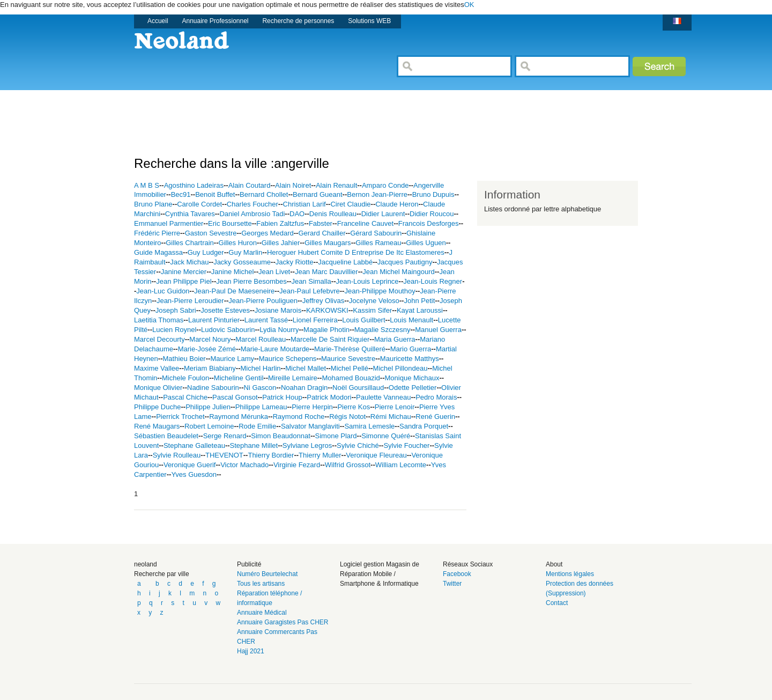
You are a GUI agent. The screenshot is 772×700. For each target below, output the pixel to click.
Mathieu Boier (184, 359)
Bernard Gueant (318, 194)
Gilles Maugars (328, 243)
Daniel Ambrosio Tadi (252, 214)
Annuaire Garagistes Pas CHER (283, 622)
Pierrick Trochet (180, 417)
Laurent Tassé (266, 320)
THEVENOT (224, 455)
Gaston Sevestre (211, 233)
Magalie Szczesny (383, 330)
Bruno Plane (153, 204)
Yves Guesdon (194, 474)
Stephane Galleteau (194, 445)
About (554, 564)
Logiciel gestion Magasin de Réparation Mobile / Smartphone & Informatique (380, 574)
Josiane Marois (278, 310)
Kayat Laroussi (420, 310)
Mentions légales (570, 574)
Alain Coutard (250, 185)
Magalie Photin (326, 330)
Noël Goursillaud (358, 388)
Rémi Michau (391, 417)
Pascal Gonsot (235, 397)
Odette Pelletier (413, 388)
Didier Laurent (383, 214)
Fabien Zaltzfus (280, 223)
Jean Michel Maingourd (398, 272)
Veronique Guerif (190, 465)
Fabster (321, 223)
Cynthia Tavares (190, 214)
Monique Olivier (158, 388)
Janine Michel (233, 272)
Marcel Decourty (159, 339)
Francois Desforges (429, 223)
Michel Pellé (350, 368)
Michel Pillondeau (400, 368)
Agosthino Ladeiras (194, 185)
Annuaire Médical (262, 613)
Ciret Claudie (350, 204)
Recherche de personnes (298, 21)
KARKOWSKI (327, 310)
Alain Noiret (293, 185)
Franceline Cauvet (366, 223)
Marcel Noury (210, 339)
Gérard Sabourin (376, 233)
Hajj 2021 (251, 651)
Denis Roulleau (333, 214)
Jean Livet (274, 272)
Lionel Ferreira (315, 320)
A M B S (147, 185)
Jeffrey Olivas (324, 301)
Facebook (457, 574)
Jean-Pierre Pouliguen (263, 301)
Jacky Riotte (295, 262)
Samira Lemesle (369, 426)
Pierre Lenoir (395, 407)
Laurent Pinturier (214, 320)
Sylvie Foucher (406, 445)
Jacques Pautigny (405, 262)
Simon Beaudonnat (281, 436)
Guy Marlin (245, 252)
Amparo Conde (385, 185)
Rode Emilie (257, 426)
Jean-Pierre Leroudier (190, 301)
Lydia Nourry (279, 330)
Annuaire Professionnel (216, 21)
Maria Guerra (395, 339)
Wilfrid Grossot (348, 465)
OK (469, 5)
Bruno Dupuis (433, 194)
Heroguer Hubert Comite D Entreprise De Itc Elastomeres (356, 252)
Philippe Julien (208, 407)
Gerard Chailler (322, 233)
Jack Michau (189, 262)
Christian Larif (305, 204)
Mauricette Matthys (410, 359)
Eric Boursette (230, 223)
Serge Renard (225, 436)
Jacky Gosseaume (242, 262)
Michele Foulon (185, 378)
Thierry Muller (320, 455)
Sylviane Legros (307, 445)
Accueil (158, 21)
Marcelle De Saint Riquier (330, 339)
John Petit (419, 301)
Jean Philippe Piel (184, 281)
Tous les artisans (261, 584)
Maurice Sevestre (348, 359)
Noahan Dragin (304, 388)
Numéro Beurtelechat (267, 574)
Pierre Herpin (312, 407)
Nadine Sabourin (213, 388)
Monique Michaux (412, 378)
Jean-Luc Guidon (163, 291)
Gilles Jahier (281, 243)
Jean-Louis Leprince (368, 281)
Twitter (452, 584)
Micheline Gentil (239, 378)
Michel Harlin (260, 368)
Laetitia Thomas (159, 320)
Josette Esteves (225, 310)
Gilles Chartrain (190, 243)
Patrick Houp (282, 397)
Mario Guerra (411, 349)
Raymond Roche (299, 417)
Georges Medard (268, 233)
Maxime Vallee (157, 368)
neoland (146, 564)
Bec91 (181, 194)
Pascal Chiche (185, 397)
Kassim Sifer (372, 310)
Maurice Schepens (288, 359)
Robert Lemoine (209, 426)
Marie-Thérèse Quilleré (350, 349)
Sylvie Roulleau (177, 455)
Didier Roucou (432, 214)
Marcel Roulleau (261, 339)
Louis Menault (411, 320)
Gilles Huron (238, 243)
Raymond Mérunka (239, 417)
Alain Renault (336, 185)
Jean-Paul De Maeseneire (234, 291)
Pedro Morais (436, 397)
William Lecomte (401, 465)
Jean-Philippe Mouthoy (380, 291)
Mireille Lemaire (293, 378)
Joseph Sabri (176, 310)
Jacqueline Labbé (345, 262)
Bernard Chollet (264, 194)
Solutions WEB (369, 21)
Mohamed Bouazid (351, 378)
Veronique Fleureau (376, 455)
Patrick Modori (329, 397)
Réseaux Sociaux (468, 564)
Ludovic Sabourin (228, 330)
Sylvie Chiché (358, 445)
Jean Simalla (311, 281)
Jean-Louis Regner (433, 281)
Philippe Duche (157, 407)
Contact (557, 603)
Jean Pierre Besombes (251, 281)
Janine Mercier (184, 272)
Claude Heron (397, 204)
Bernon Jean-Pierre (377, 194)
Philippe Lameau (261, 407)
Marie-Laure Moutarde (275, 349)
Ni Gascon (260, 388)
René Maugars (157, 426)
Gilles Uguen (426, 243)
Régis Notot (347, 417)
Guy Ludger (206, 252)
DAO (297, 214)
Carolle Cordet (199, 204)
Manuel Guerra (438, 330)
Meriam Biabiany (210, 368)
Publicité (249, 564)
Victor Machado (244, 465)
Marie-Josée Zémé (207, 349)
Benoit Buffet (215, 194)
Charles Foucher (253, 204)
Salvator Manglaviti (310, 426)
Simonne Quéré (386, 436)
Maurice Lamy (232, 359)
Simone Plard (336, 436)
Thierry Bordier (271, 455)
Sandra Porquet (424, 426)
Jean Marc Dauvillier (326, 272)
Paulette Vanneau (383, 397)
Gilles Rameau (378, 243)
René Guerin (435, 417)
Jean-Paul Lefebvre (310, 291)
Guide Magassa (158, 252)
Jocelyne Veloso (374, 301)
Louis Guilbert (363, 320)
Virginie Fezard (297, 465)
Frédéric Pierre (157, 233)
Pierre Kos (354, 407)
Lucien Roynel (174, 330)
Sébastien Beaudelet (166, 436)
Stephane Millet (254, 445)
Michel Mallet (306, 368)
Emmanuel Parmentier (169, 223)
